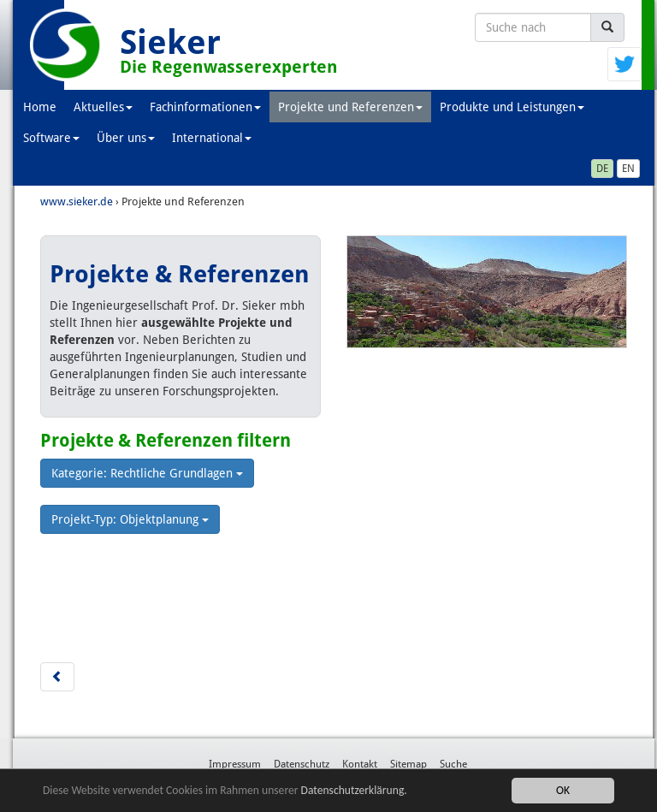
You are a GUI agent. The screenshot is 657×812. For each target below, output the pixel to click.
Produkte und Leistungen (512, 107)
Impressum (235, 764)
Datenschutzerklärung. (354, 791)
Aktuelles (103, 107)
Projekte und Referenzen (350, 107)
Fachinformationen (205, 107)
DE (602, 169)
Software (51, 138)
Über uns (126, 138)
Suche (453, 764)
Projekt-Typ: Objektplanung (130, 519)
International (212, 138)
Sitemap (408, 764)
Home (40, 107)
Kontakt (360, 764)
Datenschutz (302, 764)
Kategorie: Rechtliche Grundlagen (147, 473)
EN (628, 169)
